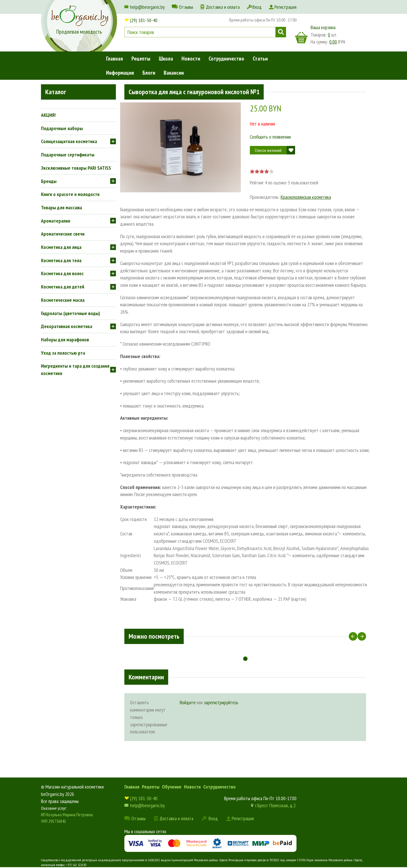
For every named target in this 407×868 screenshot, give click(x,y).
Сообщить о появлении (270, 137)
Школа (166, 59)
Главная (114, 59)
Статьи (260, 59)
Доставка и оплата (223, 7)
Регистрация (285, 7)
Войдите (188, 702)
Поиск (281, 32)
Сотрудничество (226, 59)
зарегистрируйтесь (221, 702)
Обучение (172, 787)
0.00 (333, 42)
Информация (120, 73)
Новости (191, 59)
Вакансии (174, 73)
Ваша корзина (323, 27)
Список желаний (268, 150)
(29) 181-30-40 (144, 20)
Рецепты (141, 59)
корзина (301, 38)
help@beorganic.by (147, 7)
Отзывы (186, 7)
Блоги (149, 73)
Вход (257, 7)
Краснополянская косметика (306, 197)
